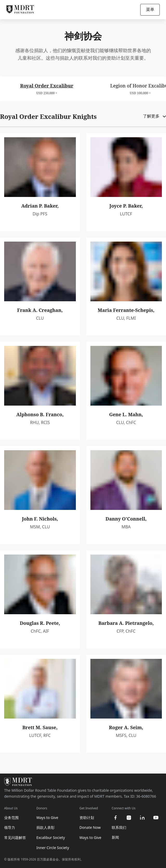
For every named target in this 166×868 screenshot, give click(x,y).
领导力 (10, 827)
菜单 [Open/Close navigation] (150, 9)
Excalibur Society (51, 838)
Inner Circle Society (53, 848)
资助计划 (87, 818)
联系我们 (119, 827)
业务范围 (11, 818)
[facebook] (115, 818)
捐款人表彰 (45, 827)
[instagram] (129, 818)
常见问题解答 (15, 838)
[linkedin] (142, 818)
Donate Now (90, 827)
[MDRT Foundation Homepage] (20, 10)
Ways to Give (47, 818)
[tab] (47, 89)
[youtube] (156, 818)
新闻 (115, 837)
